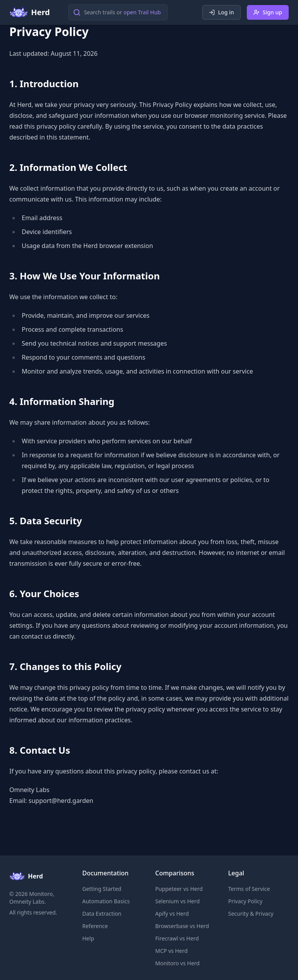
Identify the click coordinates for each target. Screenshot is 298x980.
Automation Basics (106, 901)
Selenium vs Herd (178, 901)
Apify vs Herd (172, 914)
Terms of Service (249, 889)
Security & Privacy (251, 914)
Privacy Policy (245, 901)
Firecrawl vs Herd (177, 938)
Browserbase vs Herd (182, 926)
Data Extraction (102, 914)
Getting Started (102, 889)
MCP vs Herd (172, 951)
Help (88, 938)
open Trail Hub (142, 12)
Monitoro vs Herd (177, 963)
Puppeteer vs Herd (179, 889)
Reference (95, 926)
